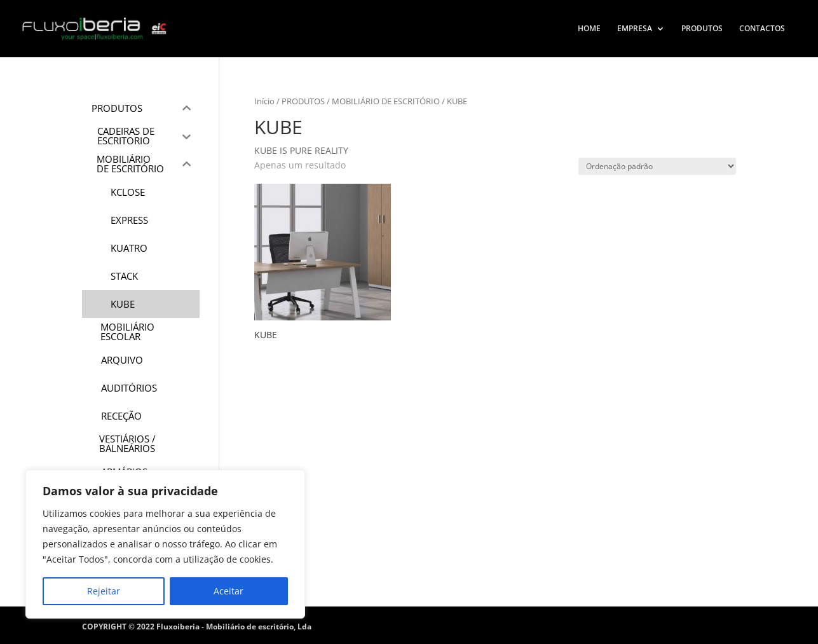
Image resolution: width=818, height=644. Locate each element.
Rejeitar (104, 591)
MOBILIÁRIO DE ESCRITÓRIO (386, 101)
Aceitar (228, 591)
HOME (589, 29)
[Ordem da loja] (657, 166)
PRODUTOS (702, 29)
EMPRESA (635, 29)
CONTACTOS (762, 29)
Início (264, 101)
